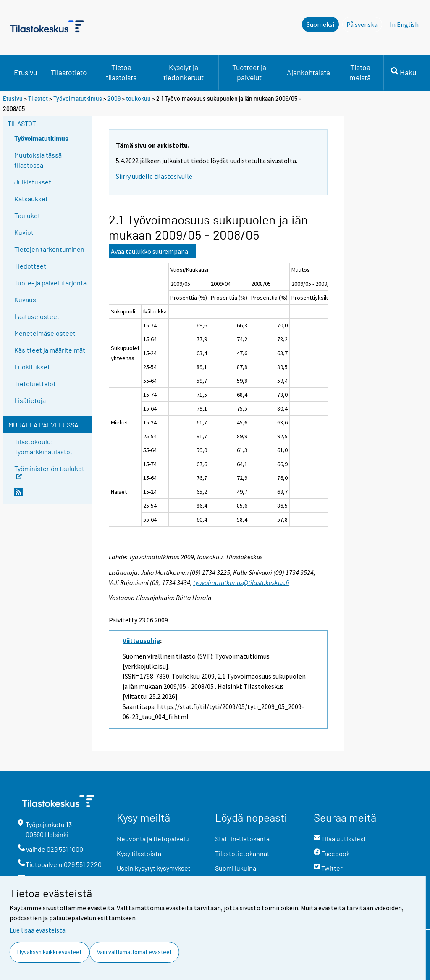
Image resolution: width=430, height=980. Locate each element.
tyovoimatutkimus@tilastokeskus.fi (241, 582)
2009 (114, 99)
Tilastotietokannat (242, 853)
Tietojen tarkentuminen (49, 249)
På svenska (364, 24)
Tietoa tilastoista (121, 72)
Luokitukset (32, 367)
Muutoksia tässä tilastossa (38, 160)
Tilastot (38, 99)
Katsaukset (31, 199)
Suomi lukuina (236, 868)
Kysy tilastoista (139, 853)
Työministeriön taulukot (49, 471)
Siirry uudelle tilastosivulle (154, 176)
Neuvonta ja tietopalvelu (153, 839)
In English (404, 24)
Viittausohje (141, 640)
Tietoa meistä (360, 72)
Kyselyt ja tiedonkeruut (184, 72)
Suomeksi (320, 24)
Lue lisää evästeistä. (38, 930)
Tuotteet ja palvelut (249, 72)
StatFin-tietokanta (242, 839)
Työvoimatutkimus (78, 99)
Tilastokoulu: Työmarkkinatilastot (43, 447)
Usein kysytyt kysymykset (154, 868)
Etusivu (25, 72)
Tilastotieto (69, 72)
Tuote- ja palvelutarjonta (50, 283)
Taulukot (27, 215)
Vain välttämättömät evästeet (134, 952)
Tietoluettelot (35, 383)
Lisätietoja (30, 400)
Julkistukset (33, 182)
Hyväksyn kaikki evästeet (49, 952)
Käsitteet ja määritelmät (50, 350)
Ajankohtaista (308, 72)
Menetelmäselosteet (45, 333)
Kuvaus (25, 299)
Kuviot (24, 232)
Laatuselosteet (37, 316)
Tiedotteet (30, 266)
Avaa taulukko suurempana (149, 251)
